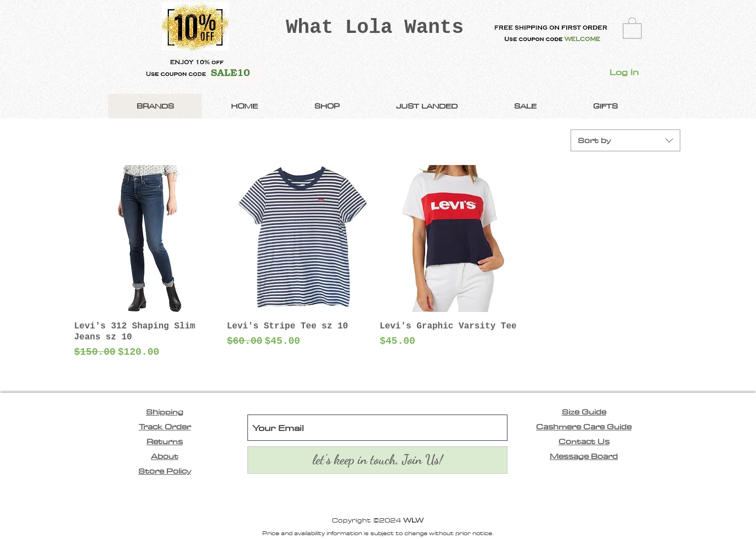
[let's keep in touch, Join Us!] (377, 460)
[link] (632, 27)
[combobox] (625, 140)
